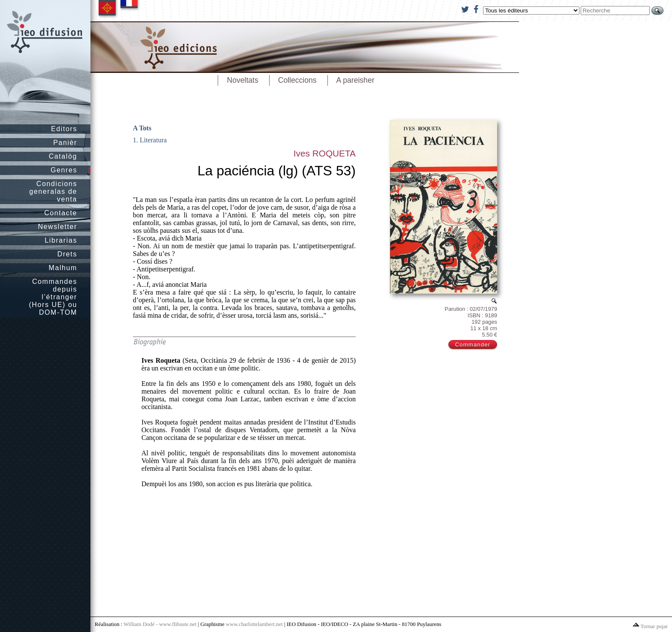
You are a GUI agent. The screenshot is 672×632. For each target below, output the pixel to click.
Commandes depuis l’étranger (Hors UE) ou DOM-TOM (53, 297)
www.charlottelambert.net (254, 624)
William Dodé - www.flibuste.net (160, 624)
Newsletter (57, 227)
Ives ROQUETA (325, 153)
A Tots (142, 128)
